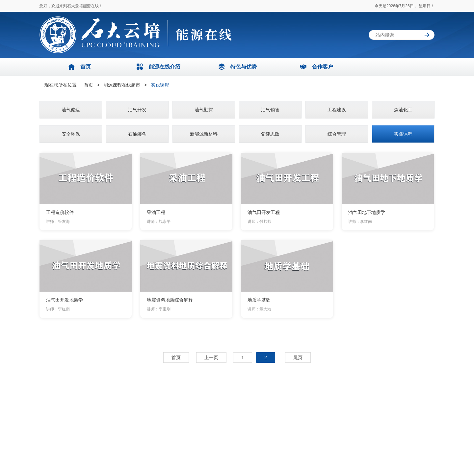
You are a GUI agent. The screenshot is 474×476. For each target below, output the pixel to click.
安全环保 (71, 134)
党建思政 (270, 134)
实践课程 (160, 85)
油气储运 (71, 110)
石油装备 (137, 134)
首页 (89, 85)
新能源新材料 (204, 134)
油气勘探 (204, 110)
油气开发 (137, 110)
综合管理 (337, 134)
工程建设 (337, 110)
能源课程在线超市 (122, 85)
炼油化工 (403, 110)
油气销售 (270, 110)
